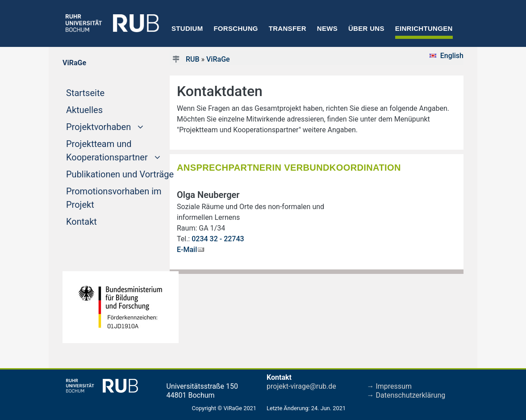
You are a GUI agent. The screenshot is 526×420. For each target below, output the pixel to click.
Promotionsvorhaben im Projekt (114, 198)
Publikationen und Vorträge (120, 174)
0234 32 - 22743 (218, 239)
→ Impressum (389, 386)
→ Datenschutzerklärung (406, 395)
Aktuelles (84, 110)
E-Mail (187, 250)
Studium (187, 28)
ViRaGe (218, 59)
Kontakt (81, 222)
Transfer (288, 28)
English (452, 56)
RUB (193, 59)
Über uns (366, 28)
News (327, 28)
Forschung (236, 28)
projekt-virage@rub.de (301, 386)
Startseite (102, 92)
